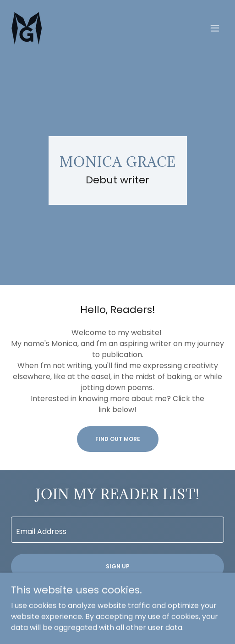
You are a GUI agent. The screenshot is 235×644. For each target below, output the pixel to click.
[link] (27, 28)
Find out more (118, 439)
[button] (215, 28)
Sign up (118, 566)
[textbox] (117, 530)
